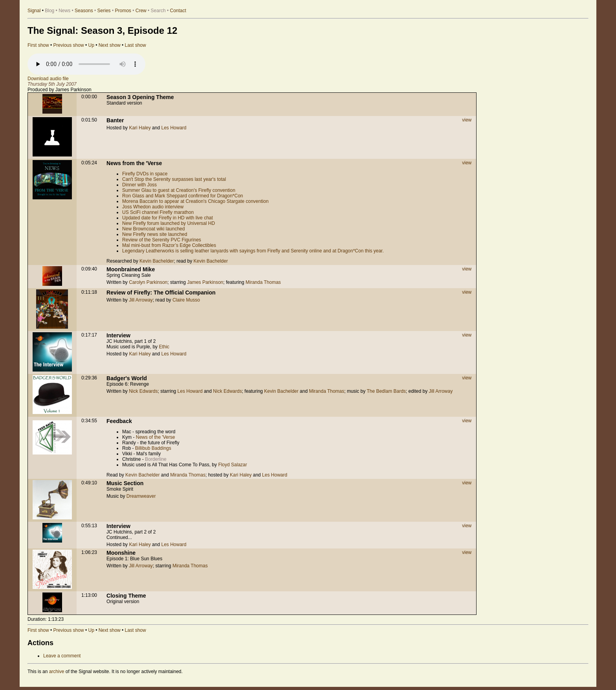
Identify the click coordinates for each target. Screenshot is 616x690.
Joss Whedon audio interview (153, 207)
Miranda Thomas (263, 282)
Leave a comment (62, 656)
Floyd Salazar (232, 465)
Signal (34, 11)
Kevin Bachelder (157, 261)
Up (91, 45)
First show (38, 45)
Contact (178, 11)
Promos (123, 11)
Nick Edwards (143, 391)
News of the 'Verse (156, 437)
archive (57, 672)
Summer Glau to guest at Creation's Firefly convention (179, 190)
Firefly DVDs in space (145, 174)
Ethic (164, 347)
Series (104, 11)
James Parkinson (205, 282)
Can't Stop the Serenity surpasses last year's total (174, 179)
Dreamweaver (141, 496)
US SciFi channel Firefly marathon (158, 212)
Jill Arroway (141, 300)
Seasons (84, 11)
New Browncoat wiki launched (153, 229)
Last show (136, 45)
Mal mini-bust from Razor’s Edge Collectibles (169, 245)
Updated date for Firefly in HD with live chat (168, 218)
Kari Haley (140, 128)
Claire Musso (186, 300)
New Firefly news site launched (155, 234)
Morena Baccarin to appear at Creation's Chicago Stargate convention (195, 201)
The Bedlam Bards (386, 391)
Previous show (69, 45)
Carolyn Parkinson (148, 282)
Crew (141, 11)
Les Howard (174, 128)
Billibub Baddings (153, 448)
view (467, 120)
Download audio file (48, 79)
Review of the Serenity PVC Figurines (162, 240)
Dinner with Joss (139, 185)
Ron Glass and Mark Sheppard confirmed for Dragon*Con (183, 196)
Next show (110, 45)
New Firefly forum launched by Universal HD (169, 223)
